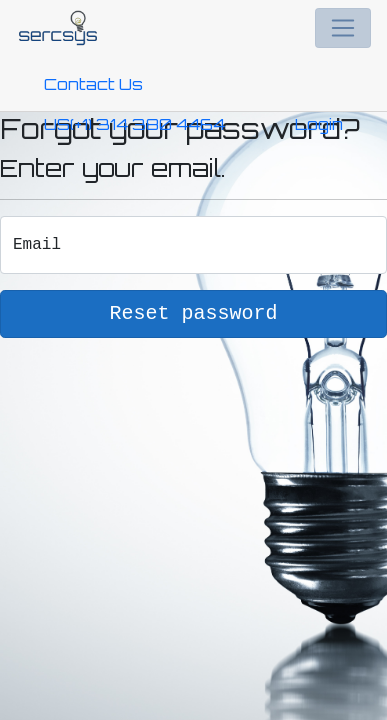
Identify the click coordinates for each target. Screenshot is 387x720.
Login (319, 124)
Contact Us (93, 84)
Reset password (193, 313)
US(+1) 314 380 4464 (134, 124)
